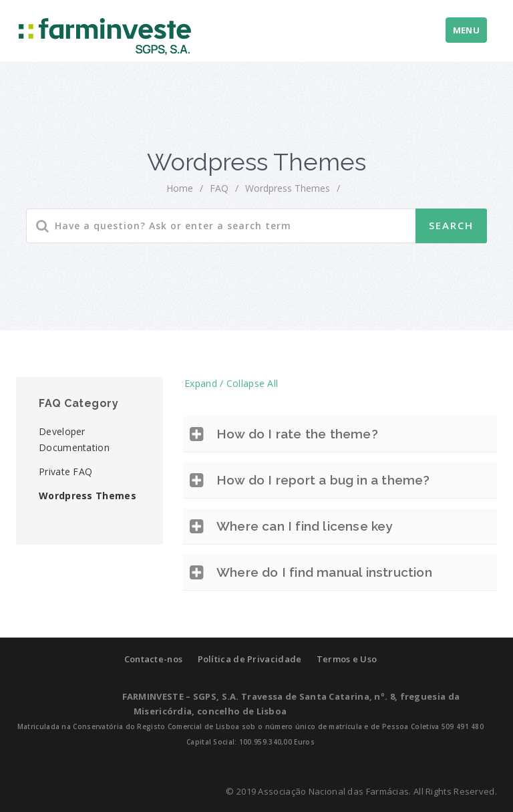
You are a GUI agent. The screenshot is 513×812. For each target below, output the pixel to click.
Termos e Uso (347, 659)
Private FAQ (65, 471)
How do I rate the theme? (297, 434)
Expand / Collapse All (231, 383)
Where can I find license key (305, 526)
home (180, 188)
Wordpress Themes (88, 496)
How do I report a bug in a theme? (323, 480)
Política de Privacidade (250, 659)
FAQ (219, 188)
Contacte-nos (154, 659)
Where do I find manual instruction (324, 572)
